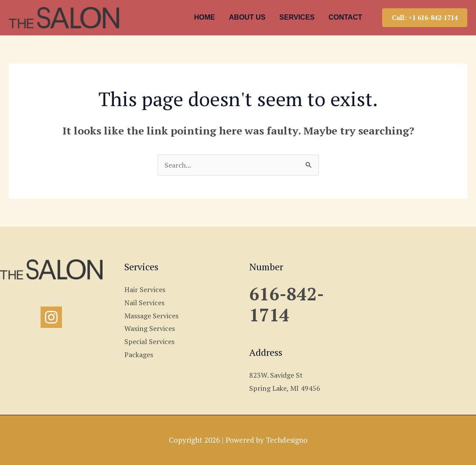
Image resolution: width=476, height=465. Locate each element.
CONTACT (345, 17)
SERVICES (297, 17)
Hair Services (145, 289)
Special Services (149, 341)
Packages (139, 355)
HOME (205, 17)
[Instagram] (51, 317)
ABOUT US (247, 17)
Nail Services (144, 303)
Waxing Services (150, 328)
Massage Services (151, 316)
